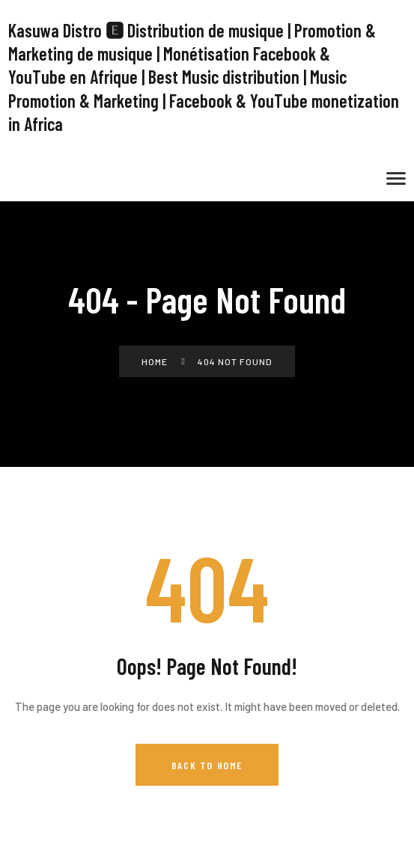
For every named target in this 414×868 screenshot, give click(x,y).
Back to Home (207, 765)
